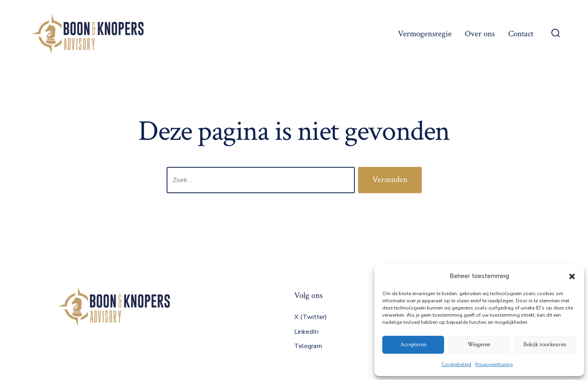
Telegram (308, 346)
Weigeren (479, 344)
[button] (572, 276)
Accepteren (413, 344)
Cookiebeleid (456, 364)
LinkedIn (306, 332)
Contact (521, 34)
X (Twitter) (311, 317)
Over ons (480, 34)
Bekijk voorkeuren (545, 344)
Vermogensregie (425, 34)
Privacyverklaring (494, 364)
